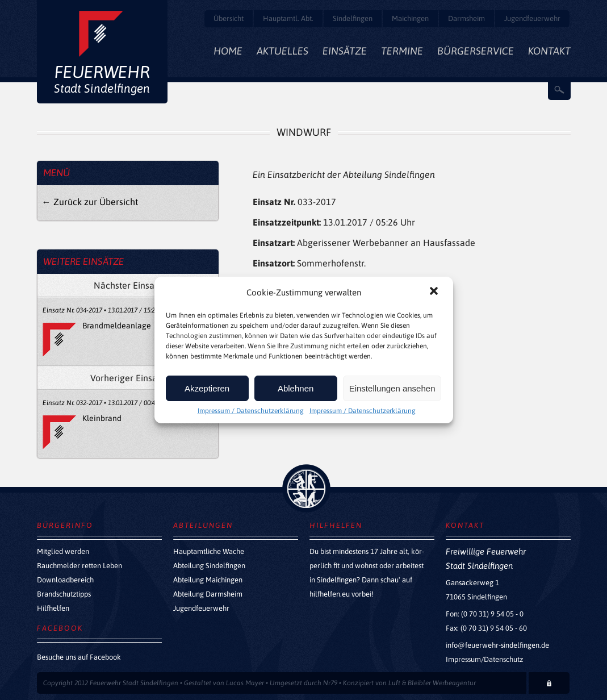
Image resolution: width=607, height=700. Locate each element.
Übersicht (229, 18)
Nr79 (330, 683)
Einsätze (345, 51)
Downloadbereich (65, 580)
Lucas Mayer (245, 683)
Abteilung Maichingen (208, 580)
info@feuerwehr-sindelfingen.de (497, 645)
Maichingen (410, 18)
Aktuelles (282, 51)
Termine (402, 51)
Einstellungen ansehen (392, 388)
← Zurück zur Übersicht (90, 202)
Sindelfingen (353, 18)
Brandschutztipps (64, 594)
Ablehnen (296, 388)
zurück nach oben (306, 488)
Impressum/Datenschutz (484, 659)
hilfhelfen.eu (330, 594)
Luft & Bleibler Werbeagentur (432, 683)
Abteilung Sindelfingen (209, 566)
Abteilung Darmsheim (208, 594)
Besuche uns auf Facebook (79, 657)
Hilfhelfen (53, 608)
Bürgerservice (476, 51)
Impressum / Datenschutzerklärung (251, 411)
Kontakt (549, 51)
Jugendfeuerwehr (532, 18)
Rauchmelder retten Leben (79, 566)
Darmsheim (466, 18)
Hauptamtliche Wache (209, 551)
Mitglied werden (63, 551)
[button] (435, 292)
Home (228, 51)
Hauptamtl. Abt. (288, 18)
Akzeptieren (207, 388)
